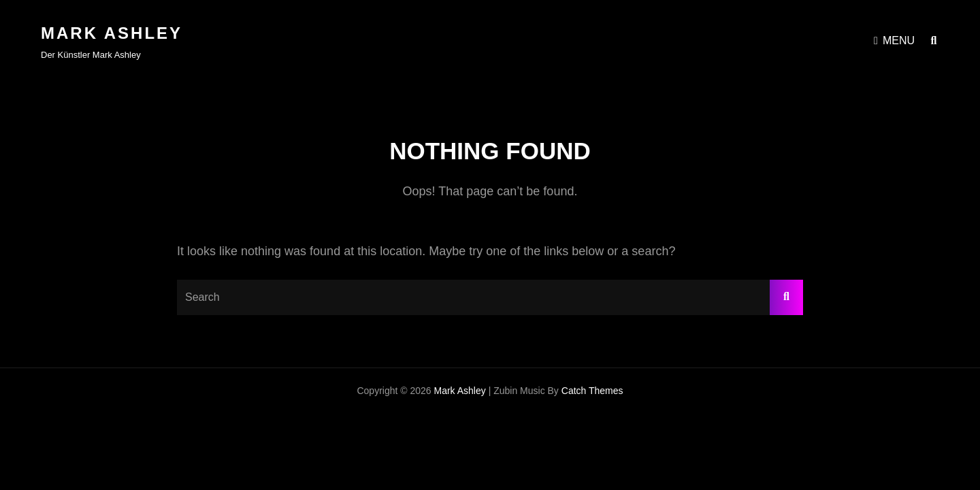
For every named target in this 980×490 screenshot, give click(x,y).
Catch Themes (592, 391)
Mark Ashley (112, 33)
